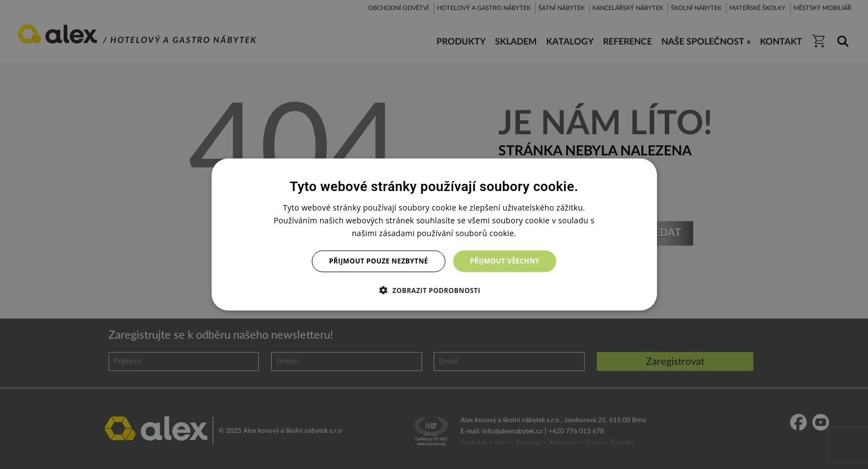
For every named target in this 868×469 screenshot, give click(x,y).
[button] (434, 290)
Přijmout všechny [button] (505, 261)
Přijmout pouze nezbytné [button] (379, 261)
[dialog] (434, 235)
